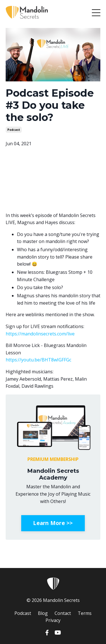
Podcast (23, 613)
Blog (43, 613)
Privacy (53, 620)
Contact (63, 613)
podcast (14, 130)
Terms (85, 613)
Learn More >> (53, 523)
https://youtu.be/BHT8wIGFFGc (38, 360)
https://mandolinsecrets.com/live (40, 334)
